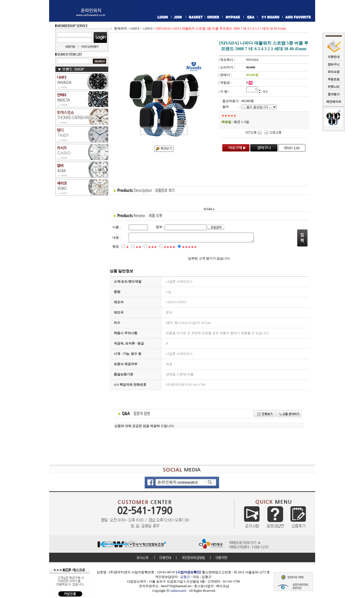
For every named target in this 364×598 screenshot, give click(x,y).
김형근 (185, 577)
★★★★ (169, 247)
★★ (138, 247)
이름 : (116, 227)
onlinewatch (180, 591)
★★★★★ (189, 247)
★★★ (152, 247)
